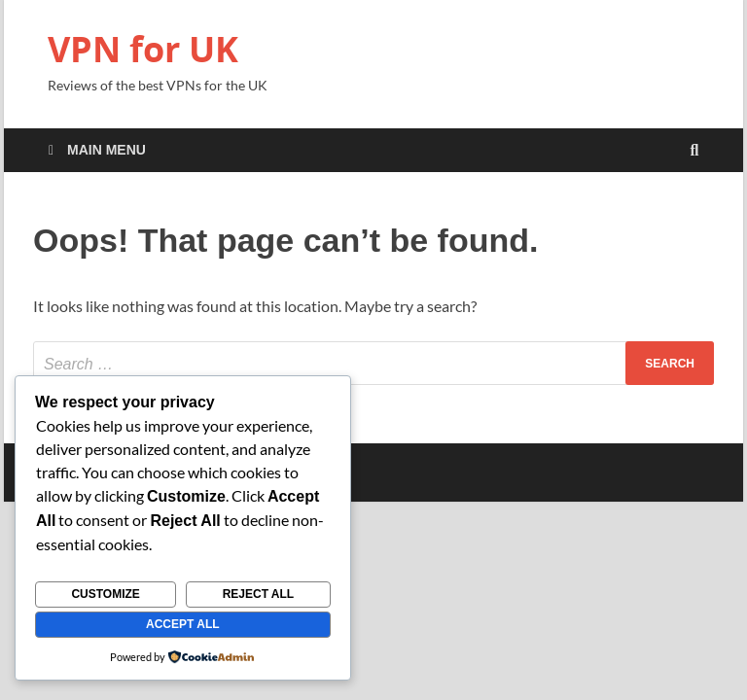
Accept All (183, 624)
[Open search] (694, 151)
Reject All (259, 594)
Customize (105, 594)
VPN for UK (143, 49)
